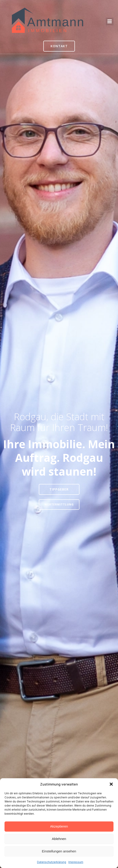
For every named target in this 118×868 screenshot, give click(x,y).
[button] (111, 784)
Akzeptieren (59, 826)
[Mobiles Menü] (110, 21)
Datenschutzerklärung (52, 862)
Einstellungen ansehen (59, 851)
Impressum (76, 862)
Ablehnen (59, 839)
